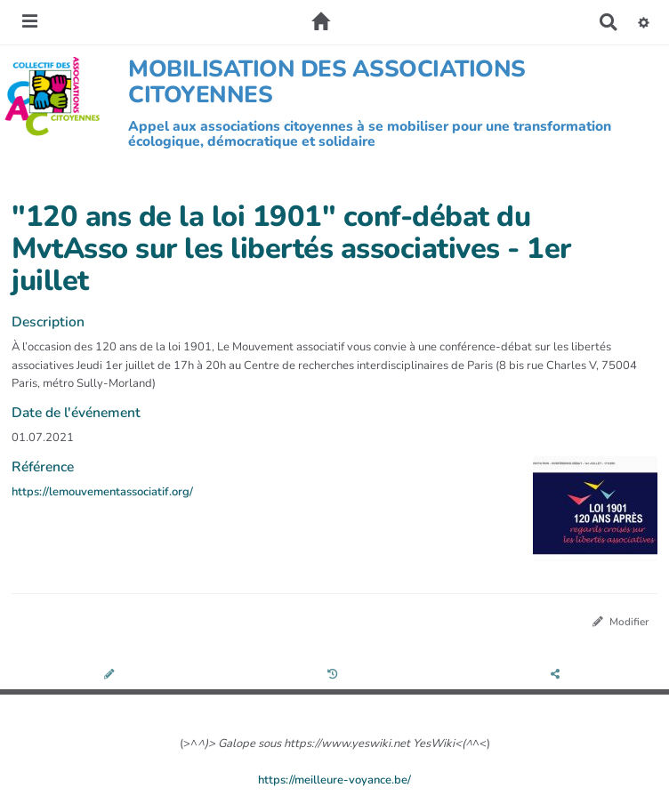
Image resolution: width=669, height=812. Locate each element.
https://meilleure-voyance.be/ (334, 780)
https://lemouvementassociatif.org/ (102, 492)
